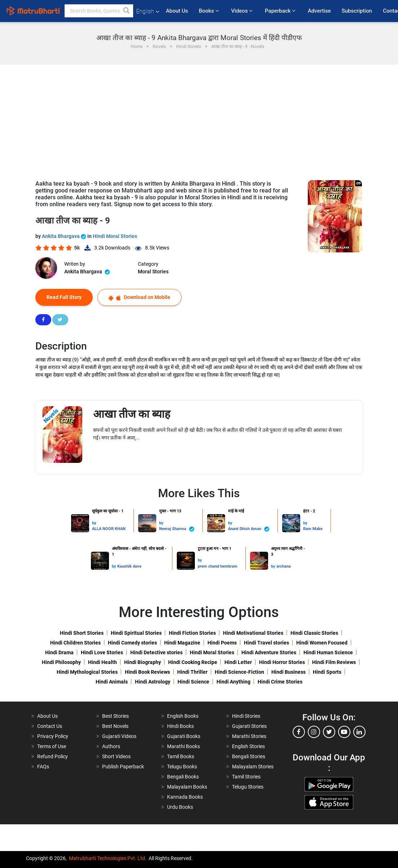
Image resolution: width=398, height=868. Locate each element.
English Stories (248, 746)
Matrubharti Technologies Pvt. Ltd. (108, 858)
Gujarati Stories (249, 726)
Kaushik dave (129, 566)
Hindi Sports (327, 672)
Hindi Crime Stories (280, 682)
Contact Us (50, 726)
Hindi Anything (233, 682)
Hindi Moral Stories (115, 236)
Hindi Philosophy (61, 662)
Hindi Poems (222, 643)
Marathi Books (183, 746)
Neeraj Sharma (177, 529)
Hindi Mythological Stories (87, 672)
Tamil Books (181, 756)
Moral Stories (153, 272)
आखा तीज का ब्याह (132, 414)
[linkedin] (359, 732)
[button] (127, 11)
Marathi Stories (249, 736)
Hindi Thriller (192, 672)
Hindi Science (193, 682)
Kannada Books (185, 797)
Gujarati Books (184, 736)
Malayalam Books (187, 787)
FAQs (43, 767)
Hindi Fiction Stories (192, 633)
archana (284, 566)
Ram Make (313, 529)
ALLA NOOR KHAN (109, 529)
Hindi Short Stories (82, 633)
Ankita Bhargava (65, 236)
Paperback (281, 11)
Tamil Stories (246, 777)
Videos (242, 11)
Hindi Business (288, 672)
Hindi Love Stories (102, 652)
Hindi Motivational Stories (253, 633)
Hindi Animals (112, 682)
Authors (111, 746)
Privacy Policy (53, 736)
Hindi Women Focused (322, 643)
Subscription (357, 11)
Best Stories (115, 716)
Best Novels (115, 726)
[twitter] (329, 732)
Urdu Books (180, 807)
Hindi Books (180, 726)
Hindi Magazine (182, 643)
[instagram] (314, 732)
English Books (183, 716)
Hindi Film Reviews (334, 662)
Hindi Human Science (328, 652)
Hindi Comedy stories (132, 643)
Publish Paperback (123, 767)
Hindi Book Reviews (147, 672)
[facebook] (299, 732)
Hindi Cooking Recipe (193, 662)
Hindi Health (102, 662)
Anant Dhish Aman (249, 529)
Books (209, 11)
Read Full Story (64, 297)
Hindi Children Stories (75, 643)
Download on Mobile (139, 297)
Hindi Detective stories (156, 652)
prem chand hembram (218, 566)
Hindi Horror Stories (282, 662)
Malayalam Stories (253, 767)
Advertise (319, 11)
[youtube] (344, 732)
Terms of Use (52, 746)
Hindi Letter (238, 662)
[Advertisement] (199, 119)
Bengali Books (183, 777)
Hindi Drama (59, 652)
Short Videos (116, 756)
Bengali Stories (249, 756)
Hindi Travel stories (266, 643)
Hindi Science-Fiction (239, 672)
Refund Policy (53, 756)
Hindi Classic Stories (314, 633)
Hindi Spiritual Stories (136, 633)
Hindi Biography (143, 662)
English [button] (148, 11)
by (94, 523)
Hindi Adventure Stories (269, 652)
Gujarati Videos (119, 736)
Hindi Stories (246, 716)
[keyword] (99, 11)
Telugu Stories (248, 787)
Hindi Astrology (153, 682)
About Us (177, 11)
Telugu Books (182, 767)
